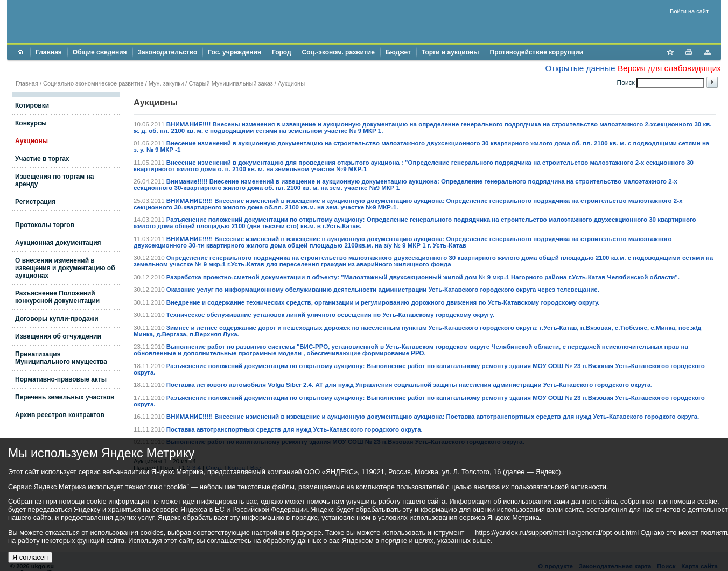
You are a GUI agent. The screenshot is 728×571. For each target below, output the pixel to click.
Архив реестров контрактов (60, 415)
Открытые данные (580, 68)
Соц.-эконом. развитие (338, 52)
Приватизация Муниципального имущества (61, 358)
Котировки (32, 105)
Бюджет (398, 52)
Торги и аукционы (450, 52)
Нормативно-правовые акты (61, 379)
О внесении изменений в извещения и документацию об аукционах (65, 268)
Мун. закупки (166, 83)
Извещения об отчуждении (58, 336)
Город (282, 52)
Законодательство (168, 52)
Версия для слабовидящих (669, 68)
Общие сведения (100, 52)
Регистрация (35, 202)
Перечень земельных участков (65, 397)
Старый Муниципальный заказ (230, 83)
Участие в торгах (42, 159)
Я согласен (30, 557)
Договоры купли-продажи (57, 319)
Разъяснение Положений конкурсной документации (57, 297)
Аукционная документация (58, 243)
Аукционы (31, 141)
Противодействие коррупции (537, 52)
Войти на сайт (689, 11)
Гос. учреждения (234, 52)
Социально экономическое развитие (93, 83)
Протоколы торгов (45, 225)
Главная (49, 52)
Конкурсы (31, 123)
